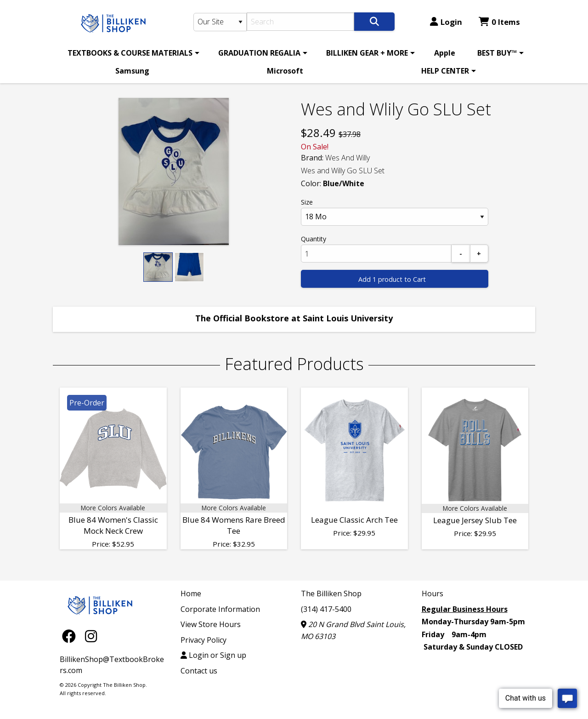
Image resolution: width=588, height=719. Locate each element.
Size (307, 202)
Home (191, 593)
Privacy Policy (204, 640)
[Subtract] (461, 254)
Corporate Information (220, 609)
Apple (445, 53)
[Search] (301, 22)
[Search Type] (220, 22)
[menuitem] (132, 53)
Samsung (132, 71)
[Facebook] (71, 636)
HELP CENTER (445, 71)
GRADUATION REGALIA (259, 53)
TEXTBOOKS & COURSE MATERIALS (130, 53)
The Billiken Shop (331, 593)
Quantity (314, 239)
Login (446, 22)
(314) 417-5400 (326, 609)
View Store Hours (211, 624)
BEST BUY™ (497, 53)
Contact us (199, 671)
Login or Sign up (213, 655)
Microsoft (285, 71)
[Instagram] (91, 636)
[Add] (479, 254)
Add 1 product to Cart (392, 279)
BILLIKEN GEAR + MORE (367, 53)
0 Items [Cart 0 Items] (499, 22)
